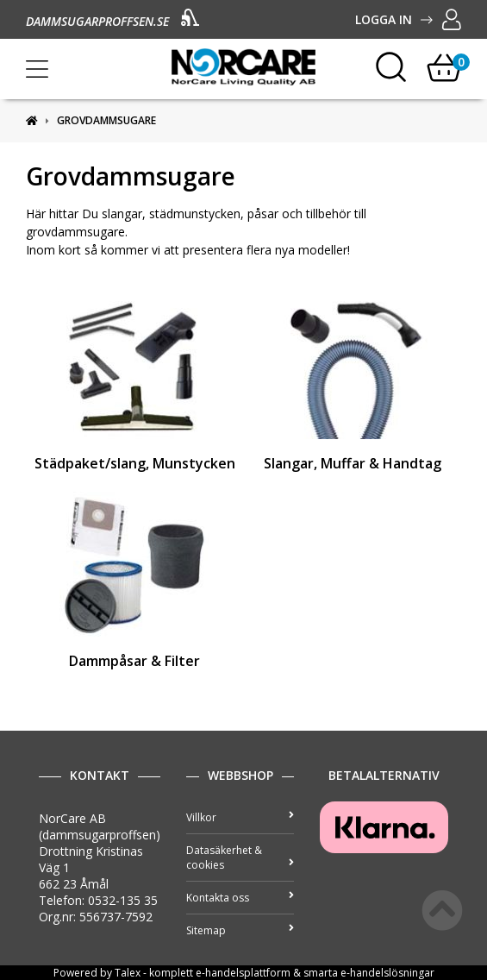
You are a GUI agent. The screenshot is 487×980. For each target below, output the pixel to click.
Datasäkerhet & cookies (240, 857)
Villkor (240, 817)
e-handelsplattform (243, 973)
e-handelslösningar (387, 973)
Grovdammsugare (106, 120)
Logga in (408, 19)
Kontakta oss (240, 898)
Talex (128, 973)
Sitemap (240, 930)
